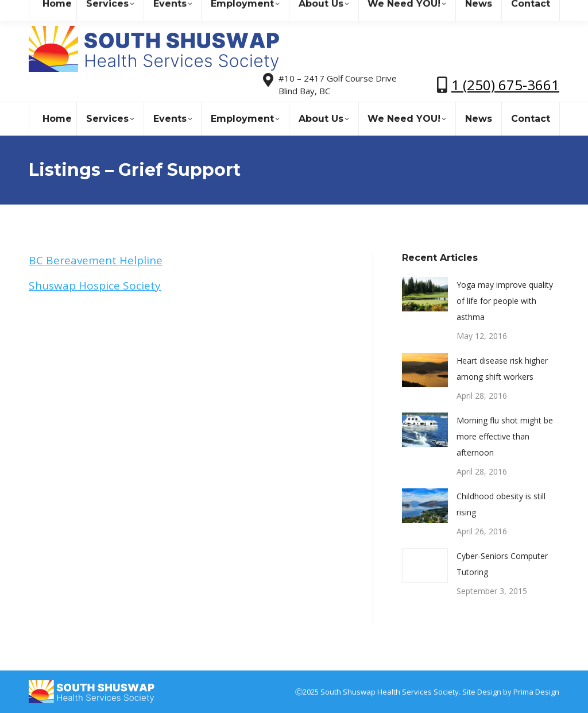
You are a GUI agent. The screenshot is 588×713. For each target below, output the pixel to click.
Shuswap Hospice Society (95, 286)
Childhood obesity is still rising (501, 504)
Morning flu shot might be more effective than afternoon (505, 436)
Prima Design (536, 692)
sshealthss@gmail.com (129, 11)
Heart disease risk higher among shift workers (502, 369)
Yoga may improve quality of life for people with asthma (505, 301)
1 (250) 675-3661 (505, 85)
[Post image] (425, 294)
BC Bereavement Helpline (96, 260)
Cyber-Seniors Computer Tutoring (502, 564)
